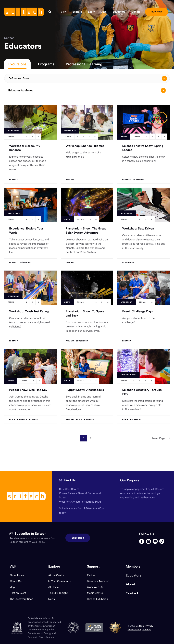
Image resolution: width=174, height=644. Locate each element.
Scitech (9, 38)
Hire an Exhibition (97, 599)
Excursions (17, 64)
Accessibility (134, 629)
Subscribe (78, 538)
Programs (46, 64)
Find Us (70, 480)
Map (14, 587)
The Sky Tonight (58, 593)
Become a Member (98, 581)
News (52, 599)
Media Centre (95, 593)
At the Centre (56, 575)
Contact (132, 593)
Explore (54, 566)
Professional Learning (84, 64)
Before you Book (88, 78)
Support (93, 566)
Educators (133, 575)
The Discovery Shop (21, 599)
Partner (91, 575)
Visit (13, 566)
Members (133, 566)
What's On (16, 581)
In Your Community (60, 581)
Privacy (149, 626)
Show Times (17, 575)
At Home (54, 587)
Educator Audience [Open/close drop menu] (87, 90)
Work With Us (95, 587)
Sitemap (147, 629)
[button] (64, 12)
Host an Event (18, 593)
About (130, 584)
